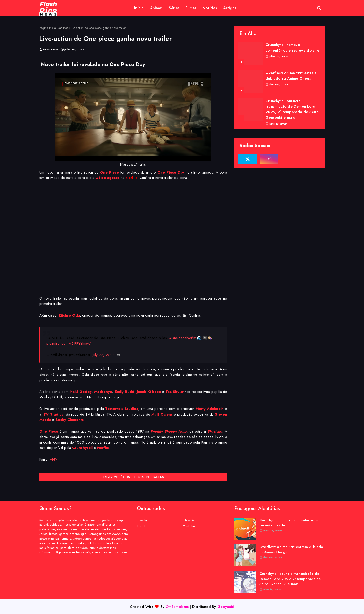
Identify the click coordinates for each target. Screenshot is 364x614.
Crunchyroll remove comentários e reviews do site (292, 47)
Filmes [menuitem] (191, 8)
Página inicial (48, 28)
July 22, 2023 (104, 355)
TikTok (141, 526)
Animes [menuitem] (156, 8)
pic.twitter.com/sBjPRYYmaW (68, 343)
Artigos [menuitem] (230, 8)
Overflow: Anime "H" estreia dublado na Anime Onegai (291, 76)
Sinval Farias (51, 49)
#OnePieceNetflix (182, 338)
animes (64, 28)
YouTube (189, 526)
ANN (54, 459)
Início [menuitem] (139, 8)
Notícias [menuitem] (210, 8)
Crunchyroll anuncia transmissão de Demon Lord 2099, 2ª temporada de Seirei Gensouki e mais (293, 109)
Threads (189, 520)
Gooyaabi (226, 607)
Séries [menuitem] (174, 8)
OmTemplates (177, 607)
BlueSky (142, 520)
